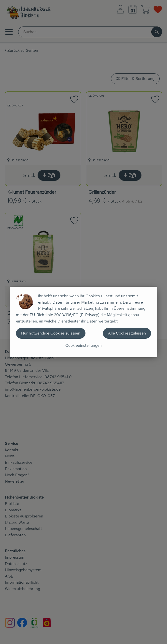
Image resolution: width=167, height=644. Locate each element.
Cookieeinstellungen (83, 345)
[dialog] (83, 322)
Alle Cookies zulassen (127, 333)
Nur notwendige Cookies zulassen (51, 333)
